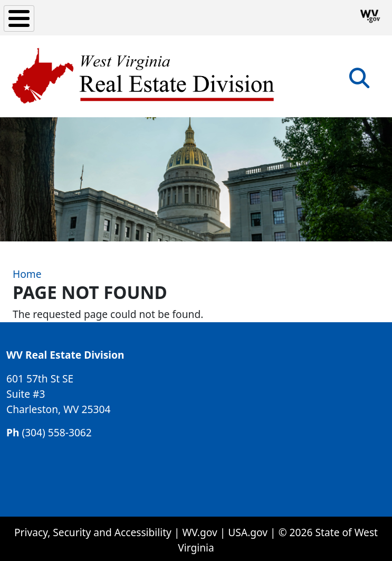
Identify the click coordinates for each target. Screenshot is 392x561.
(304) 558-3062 (56, 432)
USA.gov (248, 532)
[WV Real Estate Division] (144, 76)
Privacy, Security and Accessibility (93, 532)
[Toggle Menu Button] (19, 18)
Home (27, 274)
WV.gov (199, 532)
